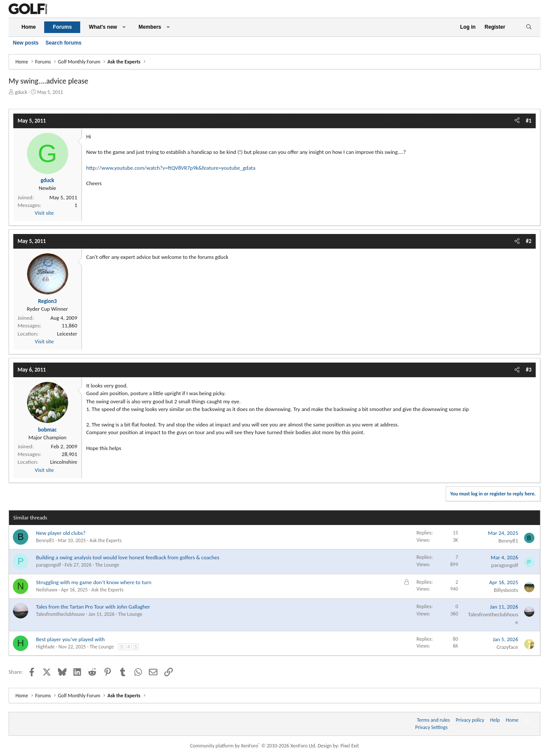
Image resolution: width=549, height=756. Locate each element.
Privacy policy (470, 720)
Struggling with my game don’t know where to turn (94, 582)
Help (495, 720)
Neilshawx (47, 590)
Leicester (67, 334)
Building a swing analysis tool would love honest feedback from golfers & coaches (128, 557)
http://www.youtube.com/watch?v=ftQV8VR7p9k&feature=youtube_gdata (171, 168)
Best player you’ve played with (70, 639)
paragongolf (48, 565)
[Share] (517, 121)
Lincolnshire (64, 462)
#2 (529, 241)
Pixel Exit (350, 746)
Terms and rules (433, 720)
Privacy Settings (431, 727)
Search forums (63, 43)
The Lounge (107, 565)
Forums (62, 27)
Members (150, 27)
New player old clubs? (61, 533)
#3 (529, 370)
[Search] (529, 27)
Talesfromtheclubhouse (60, 614)
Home (29, 27)
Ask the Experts (106, 540)
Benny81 (45, 540)
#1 (529, 121)
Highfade (45, 647)
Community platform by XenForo (253, 746)
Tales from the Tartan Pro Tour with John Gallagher (93, 607)
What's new (103, 27)
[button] (124, 27)
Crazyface (507, 647)
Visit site (44, 213)
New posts (26, 43)
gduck (21, 92)
